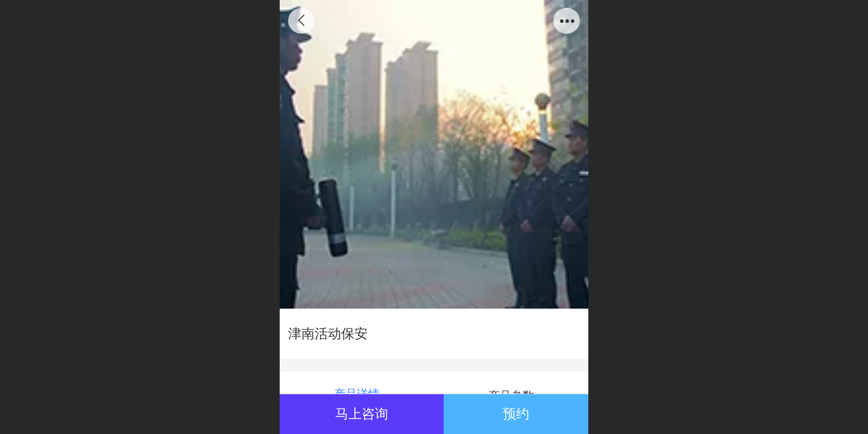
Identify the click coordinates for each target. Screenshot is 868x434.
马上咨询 (362, 414)
